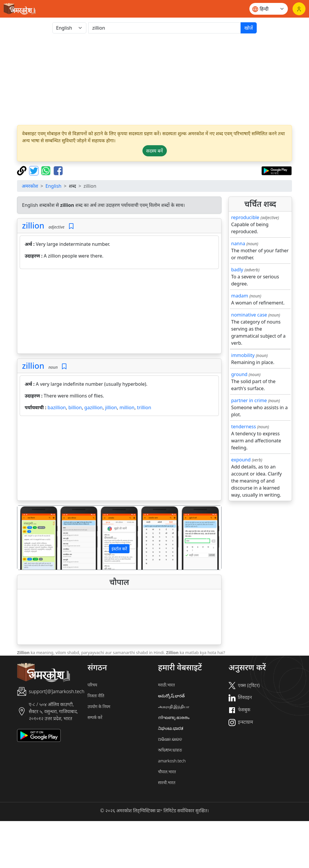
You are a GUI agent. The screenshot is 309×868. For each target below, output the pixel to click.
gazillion (93, 407)
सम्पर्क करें (95, 717)
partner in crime (249, 400)
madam (240, 296)
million (127, 407)
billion (75, 407)
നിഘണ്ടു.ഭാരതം (174, 717)
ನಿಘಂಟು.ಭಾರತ (171, 728)
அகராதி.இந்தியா (174, 707)
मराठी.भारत (166, 685)
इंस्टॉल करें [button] (119, 549)
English (53, 186)
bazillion (57, 407)
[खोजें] (165, 28)
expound (241, 460)
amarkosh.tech (172, 761)
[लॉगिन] (299, 9)
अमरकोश (30, 186)
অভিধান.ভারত (170, 750)
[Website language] (269, 9)
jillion (111, 407)
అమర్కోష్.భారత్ (171, 696)
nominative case (249, 315)
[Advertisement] (154, 79)
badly (237, 270)
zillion (33, 225)
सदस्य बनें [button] (155, 151)
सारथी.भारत (167, 782)
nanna (238, 243)
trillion (144, 407)
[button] (33, 538)
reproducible (245, 217)
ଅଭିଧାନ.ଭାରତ (170, 739)
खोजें (249, 28)
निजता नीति (96, 696)
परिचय (92, 685)
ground (239, 374)
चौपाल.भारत (167, 772)
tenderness (243, 427)
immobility (243, 355)
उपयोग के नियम (99, 707)
